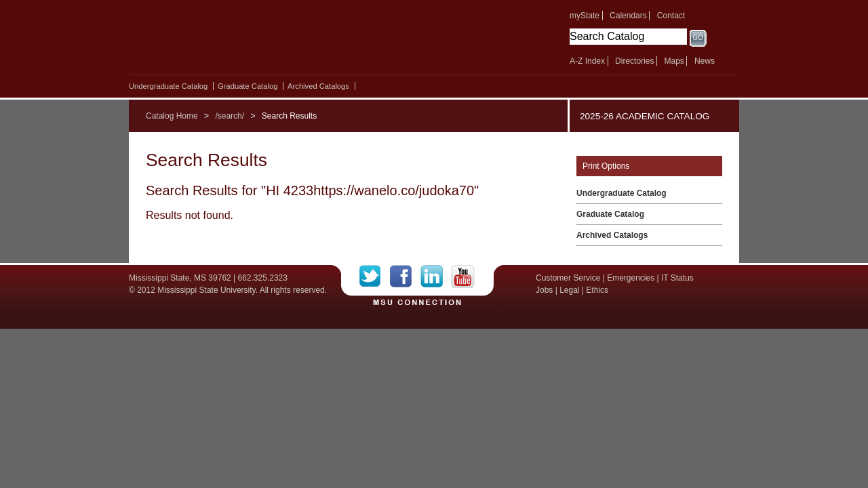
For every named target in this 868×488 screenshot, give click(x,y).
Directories (634, 61)
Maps (674, 61)
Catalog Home (172, 116)
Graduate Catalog (248, 86)
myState (585, 16)
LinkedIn (436, 277)
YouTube (463, 277)
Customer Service (568, 278)
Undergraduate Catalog (168, 86)
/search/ (230, 116)
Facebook (405, 277)
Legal (569, 290)
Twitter (375, 277)
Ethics (597, 290)
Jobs (544, 290)
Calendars (628, 16)
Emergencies (631, 278)
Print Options (606, 166)
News (705, 61)
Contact (671, 16)
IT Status (677, 278)
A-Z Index (587, 61)
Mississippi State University (246, 41)
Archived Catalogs (318, 86)
